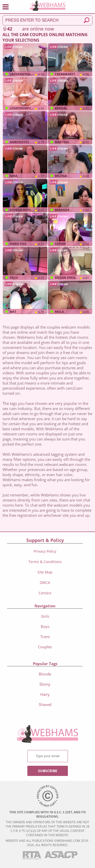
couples (45, 647)
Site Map (45, 572)
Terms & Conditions (45, 562)
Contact (45, 593)
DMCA (45, 583)
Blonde (45, 674)
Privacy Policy (45, 551)
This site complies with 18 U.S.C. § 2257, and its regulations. (48, 814)
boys (45, 626)
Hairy (45, 694)
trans (45, 637)
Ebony (45, 684)
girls (45, 616)
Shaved (45, 704)
